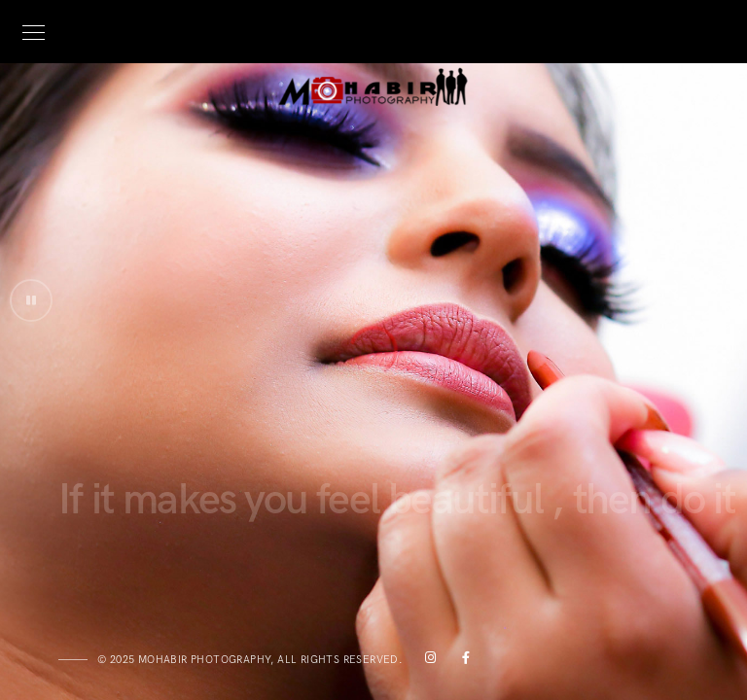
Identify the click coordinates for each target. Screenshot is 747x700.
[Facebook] (461, 661)
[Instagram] (427, 661)
